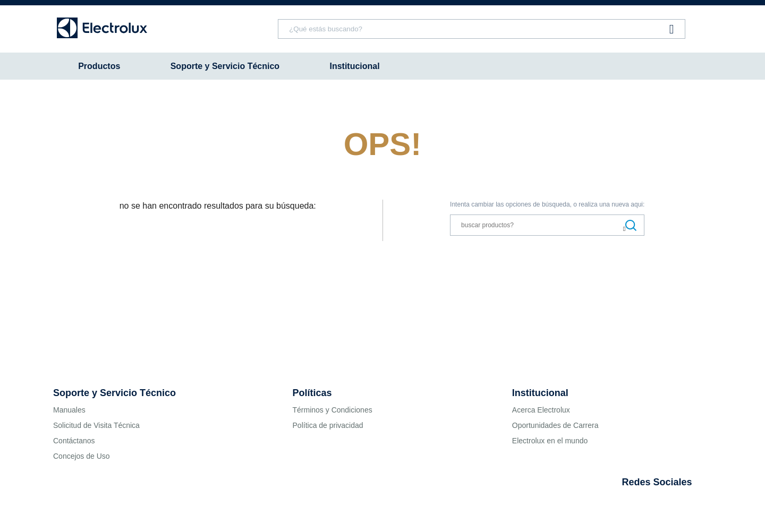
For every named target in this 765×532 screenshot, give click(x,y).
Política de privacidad (328, 425)
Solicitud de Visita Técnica (96, 425)
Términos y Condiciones (333, 410)
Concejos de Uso (82, 456)
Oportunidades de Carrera (555, 425)
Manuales (69, 410)
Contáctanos (74, 441)
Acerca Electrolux (541, 410)
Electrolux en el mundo (550, 441)
